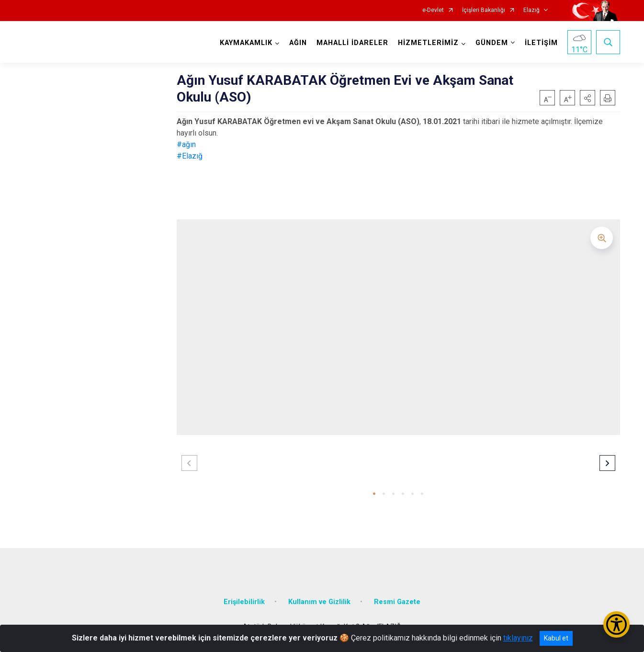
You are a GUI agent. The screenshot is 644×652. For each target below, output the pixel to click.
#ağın (186, 144)
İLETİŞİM (541, 43)
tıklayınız (518, 638)
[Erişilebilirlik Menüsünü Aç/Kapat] (616, 624)
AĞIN (298, 43)
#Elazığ (190, 156)
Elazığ (531, 10)
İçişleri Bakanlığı (484, 10)
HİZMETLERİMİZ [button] (428, 43)
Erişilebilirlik (244, 602)
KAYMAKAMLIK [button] (246, 43)
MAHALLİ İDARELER (352, 43)
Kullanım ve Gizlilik (319, 602)
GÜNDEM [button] (492, 43)
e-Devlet (433, 10)
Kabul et (556, 638)
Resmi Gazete (397, 602)
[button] (588, 98)
